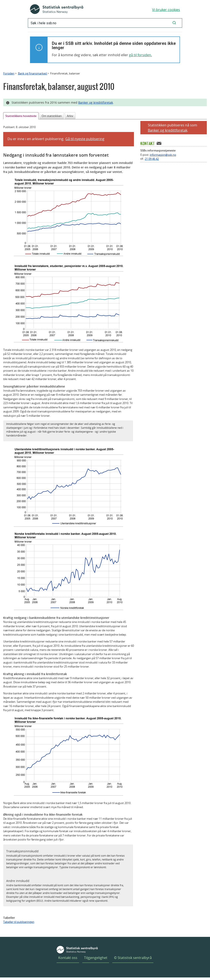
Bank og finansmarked (33, 73)
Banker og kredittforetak (96, 102)
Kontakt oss (68, 958)
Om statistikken (52, 116)
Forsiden (9, 73)
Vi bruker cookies (166, 10)
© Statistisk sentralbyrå (133, 958)
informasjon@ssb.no (163, 155)
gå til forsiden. (140, 55)
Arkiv (70, 116)
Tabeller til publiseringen (19, 922)
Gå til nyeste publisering (85, 139)
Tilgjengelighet (96, 958)
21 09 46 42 (152, 159)
